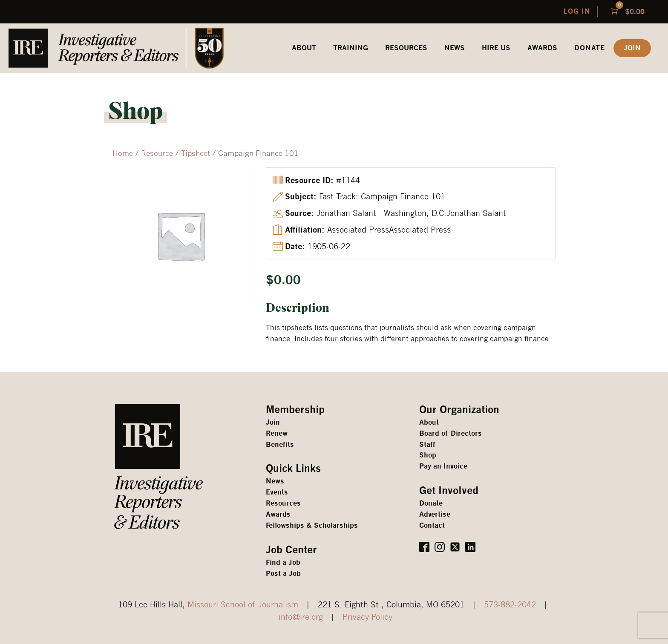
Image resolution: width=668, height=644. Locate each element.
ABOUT (304, 48)
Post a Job (283, 574)
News (455, 48)
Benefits (280, 444)
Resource (157, 153)
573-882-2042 (510, 604)
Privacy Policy (367, 617)
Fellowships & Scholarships (312, 525)
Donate (590, 48)
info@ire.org (301, 617)
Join (273, 422)
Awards (278, 514)
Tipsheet (196, 153)
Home (123, 153)
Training (351, 48)
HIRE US (496, 48)
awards (542, 48)
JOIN (632, 48)
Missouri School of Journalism (243, 604)
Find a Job (283, 562)
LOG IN (577, 11)
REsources (406, 48)
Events (277, 492)
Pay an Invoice (443, 466)
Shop (428, 455)
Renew (277, 433)
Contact (432, 525)
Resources (283, 503)
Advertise (435, 514)
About (429, 422)
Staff (427, 444)
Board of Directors (451, 433)
